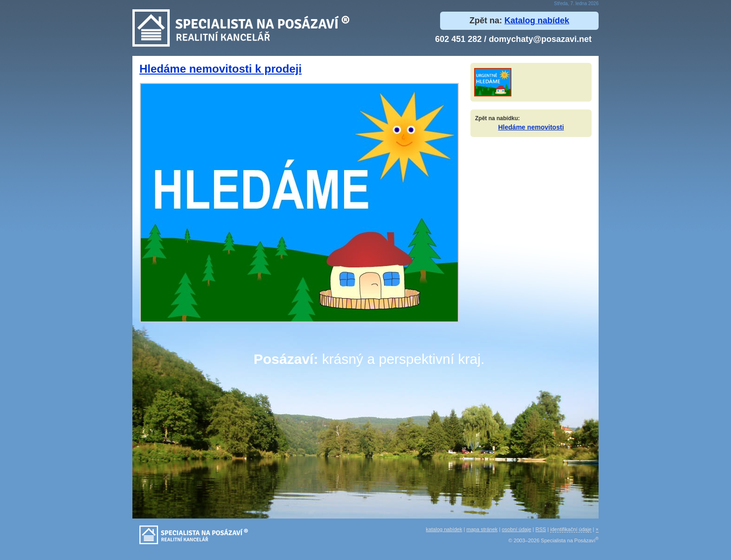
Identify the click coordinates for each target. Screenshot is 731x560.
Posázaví (283, 359)
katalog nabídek (444, 529)
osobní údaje (516, 529)
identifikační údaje (571, 529)
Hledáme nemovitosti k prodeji (221, 69)
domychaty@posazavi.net (540, 39)
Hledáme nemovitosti (531, 127)
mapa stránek (482, 529)
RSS (541, 529)
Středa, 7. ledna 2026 (576, 3)
